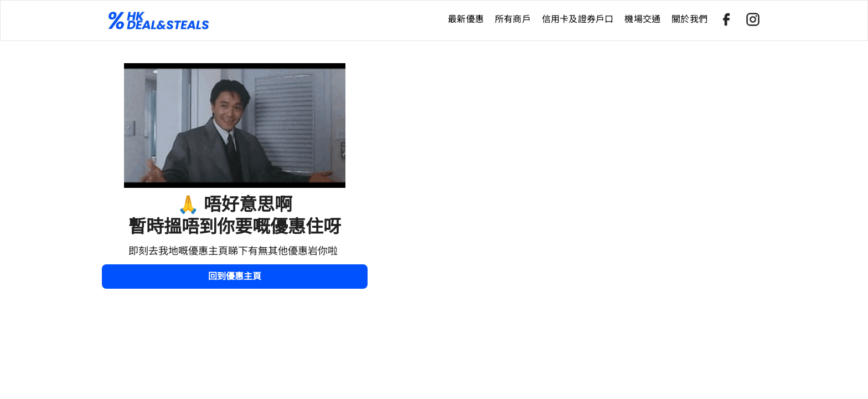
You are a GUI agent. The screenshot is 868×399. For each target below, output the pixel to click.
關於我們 (689, 19)
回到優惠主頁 (235, 276)
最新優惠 (466, 19)
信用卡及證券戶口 (578, 19)
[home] (272, 21)
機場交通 (642, 19)
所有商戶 (513, 19)
